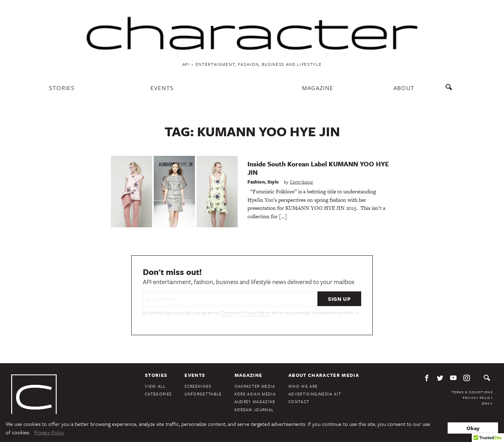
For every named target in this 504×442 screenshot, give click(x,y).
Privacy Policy (478, 398)
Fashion (256, 182)
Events (162, 88)
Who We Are (303, 386)
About (404, 88)
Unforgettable (203, 394)
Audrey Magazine (255, 402)
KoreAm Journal (254, 410)
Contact (299, 402)
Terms (227, 312)
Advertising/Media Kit (315, 394)
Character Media (255, 386)
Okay (473, 428)
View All (155, 386)
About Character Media (324, 375)
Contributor (302, 182)
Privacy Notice (256, 312)
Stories (62, 88)
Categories (158, 394)
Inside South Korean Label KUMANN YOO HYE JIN (318, 168)
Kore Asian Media (255, 394)
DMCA (487, 403)
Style (273, 182)
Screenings (198, 386)
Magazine (318, 88)
